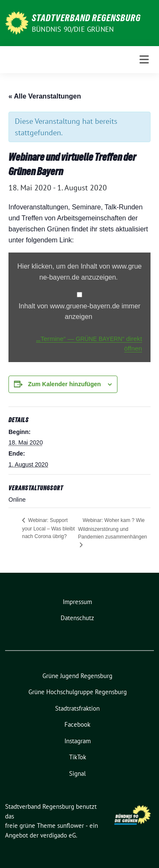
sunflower (71, 825)
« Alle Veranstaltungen (45, 96)
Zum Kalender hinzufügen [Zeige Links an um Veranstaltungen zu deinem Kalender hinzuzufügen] (64, 384)
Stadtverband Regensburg (86, 18)
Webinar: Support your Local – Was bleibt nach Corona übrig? (48, 528)
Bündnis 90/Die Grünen (73, 29)
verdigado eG (58, 835)
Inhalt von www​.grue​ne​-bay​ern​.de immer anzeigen (79, 312)
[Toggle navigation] (144, 60)
